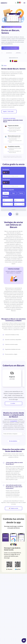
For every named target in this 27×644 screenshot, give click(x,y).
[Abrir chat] (24, 640)
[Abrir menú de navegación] (24, 3)
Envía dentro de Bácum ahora (10, 48)
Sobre (6, 193)
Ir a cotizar (13, 403)
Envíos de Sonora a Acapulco (10, 434)
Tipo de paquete (8, 190)
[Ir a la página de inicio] (4, 3)
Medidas (6, 197)
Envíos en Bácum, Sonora (11, 32)
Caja (13, 193)
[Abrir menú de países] (20, 3)
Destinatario (6, 180)
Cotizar (14, 210)
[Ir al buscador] (16, 3)
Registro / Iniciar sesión (8, 111)
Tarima (21, 193)
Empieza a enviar (14, 508)
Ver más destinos (13, 441)
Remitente (6, 169)
